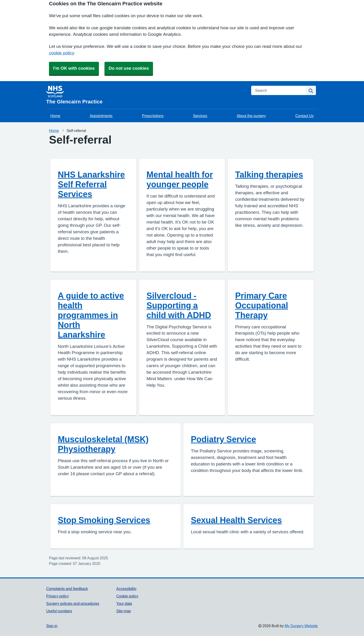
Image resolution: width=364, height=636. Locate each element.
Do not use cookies (129, 68)
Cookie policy (127, 596)
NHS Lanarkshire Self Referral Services (91, 184)
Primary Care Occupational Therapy (262, 305)
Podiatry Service (223, 439)
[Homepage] (146, 95)
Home (55, 116)
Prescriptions (153, 116)
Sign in (52, 626)
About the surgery (251, 116)
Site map (124, 611)
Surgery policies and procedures (73, 603)
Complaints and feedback (67, 589)
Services (200, 116)
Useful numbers (59, 611)
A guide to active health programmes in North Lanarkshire (91, 315)
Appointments (101, 116)
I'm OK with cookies (74, 68)
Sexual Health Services (236, 520)
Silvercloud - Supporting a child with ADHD (179, 305)
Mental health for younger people (180, 179)
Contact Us (304, 116)
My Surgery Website (301, 626)
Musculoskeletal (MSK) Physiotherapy (103, 444)
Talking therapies (269, 175)
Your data (124, 603)
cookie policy (61, 53)
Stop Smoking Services (104, 520)
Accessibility (126, 589)
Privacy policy (57, 596)
